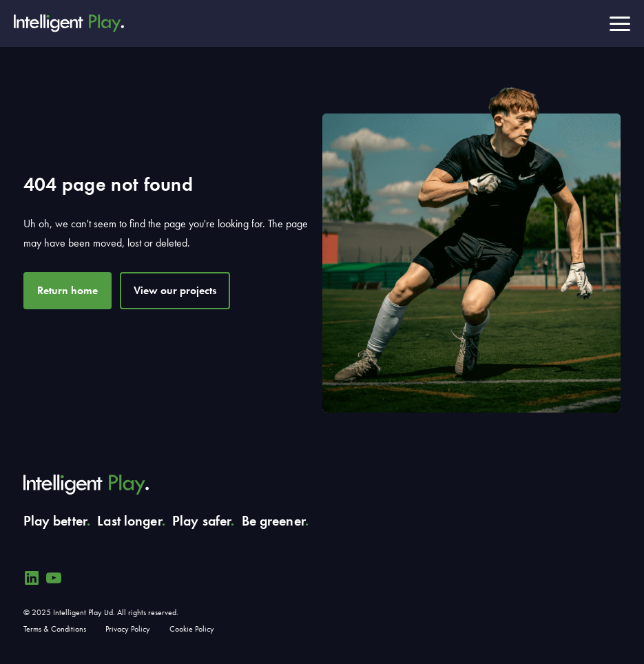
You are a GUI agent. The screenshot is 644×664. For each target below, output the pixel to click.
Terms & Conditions (55, 629)
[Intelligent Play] (69, 23)
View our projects (175, 290)
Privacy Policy (128, 629)
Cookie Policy (192, 629)
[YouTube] (54, 578)
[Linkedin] (32, 578)
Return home (67, 290)
